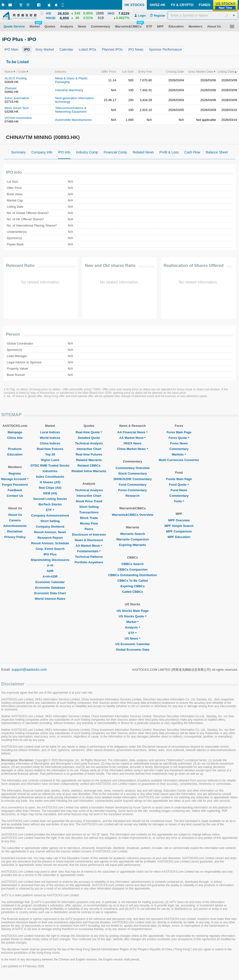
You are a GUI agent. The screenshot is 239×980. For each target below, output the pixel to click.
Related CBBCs (89, 466)
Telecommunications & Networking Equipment (71, 110)
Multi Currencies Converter (179, 460)
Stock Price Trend (89, 501)
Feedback (15, 490)
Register (15, 473)
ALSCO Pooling (16, 78)
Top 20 (50, 454)
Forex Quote (179, 438)
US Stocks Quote (132, 616)
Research (133, 496)
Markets (179, 454)
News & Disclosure (89, 540)
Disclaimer (15, 531)
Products (15, 449)
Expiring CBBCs (133, 586)
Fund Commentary (133, 485)
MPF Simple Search (179, 526)
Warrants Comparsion (132, 539)
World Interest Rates (50, 599)
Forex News (179, 443)
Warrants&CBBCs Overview (132, 515)
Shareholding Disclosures (50, 560)
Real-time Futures (50, 449)
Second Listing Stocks (50, 499)
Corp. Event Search (50, 549)
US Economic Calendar (133, 644)
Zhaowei (11, 88)
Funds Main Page (179, 479)
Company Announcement (50, 515)
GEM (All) (50, 493)
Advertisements (15, 526)
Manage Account (15, 479)
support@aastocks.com (29, 669)
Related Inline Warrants (89, 471)
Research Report (50, 538)
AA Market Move (89, 546)
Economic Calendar (50, 582)
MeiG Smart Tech (17, 108)
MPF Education (179, 537)
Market (133, 622)
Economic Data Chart (50, 593)
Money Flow (89, 523)
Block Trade (89, 518)
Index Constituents (50, 477)
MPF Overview (179, 520)
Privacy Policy (15, 537)
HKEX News (133, 443)
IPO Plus (50, 554)
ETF (50, 510)
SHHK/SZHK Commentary (133, 479)
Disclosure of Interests (89, 535)
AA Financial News (133, 432)
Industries (50, 471)
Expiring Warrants (132, 545)
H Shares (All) (50, 482)
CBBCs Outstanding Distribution (133, 575)
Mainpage (15, 432)
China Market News (132, 449)
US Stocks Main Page (133, 611)
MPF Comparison (179, 531)
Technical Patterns (89, 557)
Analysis (132, 627)
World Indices (50, 438)
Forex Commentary (133, 490)
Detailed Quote (89, 438)
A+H (50, 565)
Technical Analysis (89, 443)
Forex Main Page (179, 432)
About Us (15, 515)
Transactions (89, 512)
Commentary (179, 449)
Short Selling (50, 521)
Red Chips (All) (50, 488)
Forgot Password (15, 485)
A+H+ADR (50, 576)
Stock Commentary (133, 473)
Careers (15, 520)
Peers (89, 529)
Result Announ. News (50, 532)
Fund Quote (179, 485)
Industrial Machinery (69, 90)
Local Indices (50, 432)
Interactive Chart (89, 449)
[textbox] (203, 15)
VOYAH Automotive (18, 118)
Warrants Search (133, 534)
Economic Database (50, 588)
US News (133, 638)
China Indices (50, 443)
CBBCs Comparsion (133, 569)
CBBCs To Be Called (133, 581)
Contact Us (15, 496)
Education (15, 454)
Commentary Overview (133, 468)
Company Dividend (50, 527)
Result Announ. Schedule (50, 543)
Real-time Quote (89, 432)
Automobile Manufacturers (73, 120)
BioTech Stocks (50, 504)
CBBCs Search (133, 564)
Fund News (179, 490)
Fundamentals (89, 551)
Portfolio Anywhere (89, 562)
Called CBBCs (132, 592)
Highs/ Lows (50, 460)
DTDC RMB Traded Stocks (50, 466)
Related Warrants (89, 460)
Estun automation (17, 98)
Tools (179, 501)
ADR (50, 571)
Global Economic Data (133, 650)
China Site (15, 438)
